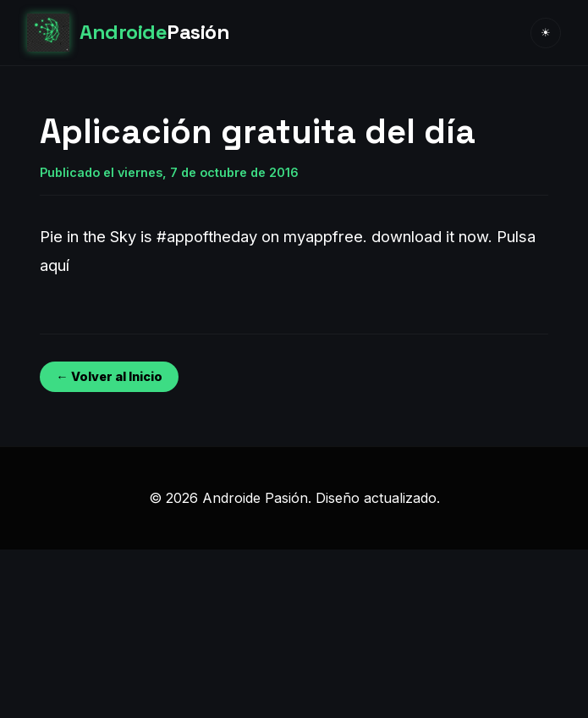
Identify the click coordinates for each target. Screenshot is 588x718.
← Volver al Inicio (109, 376)
